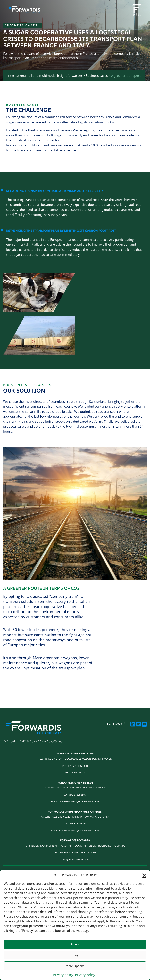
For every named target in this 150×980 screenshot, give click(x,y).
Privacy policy (63, 975)
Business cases (97, 76)
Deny (75, 955)
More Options (75, 966)
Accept (75, 944)
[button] (144, 875)
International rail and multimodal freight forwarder (45, 76)
